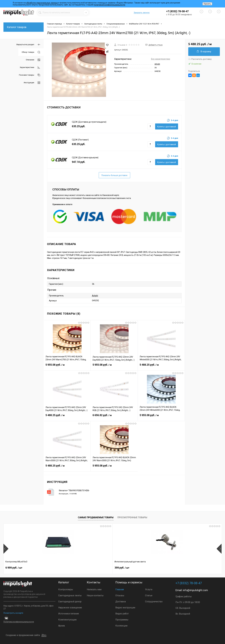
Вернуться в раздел (28, 45)
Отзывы (120, 595)
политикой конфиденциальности (109, 5)
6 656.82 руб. (114, 417)
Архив (62, 626)
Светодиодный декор (70, 602)
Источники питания (69, 614)
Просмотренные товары (132, 517)
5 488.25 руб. (161, 366)
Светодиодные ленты (70, 595)
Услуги (149, 589)
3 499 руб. (101, 568)
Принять (207, 4)
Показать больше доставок (114, 175)
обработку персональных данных (42, 3)
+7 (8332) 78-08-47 (177, 11)
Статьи (149, 595)
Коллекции (121, 626)
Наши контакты (95, 595)
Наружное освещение (70, 608)
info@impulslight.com (195, 590)
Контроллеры (66, 589)
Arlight (157, 64)
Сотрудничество (154, 602)
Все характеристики (161, 59)
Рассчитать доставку (200, 59)
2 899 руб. (145, 568)
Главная (120, 589)
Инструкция (32, 83)
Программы (122, 620)
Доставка (121, 602)
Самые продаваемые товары (96, 517)
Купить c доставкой (167, 127)
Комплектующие (67, 620)
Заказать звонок (142, 13)
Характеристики (30, 67)
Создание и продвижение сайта (26, 635)
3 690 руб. (188, 568)
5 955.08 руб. (67, 366)
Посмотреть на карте (13, 613)
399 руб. (56, 568)
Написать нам (94, 589)
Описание (33, 60)
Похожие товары (30, 75)
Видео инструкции (125, 608)
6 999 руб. (14, 568)
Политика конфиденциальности (19, 622)
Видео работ (122, 614)
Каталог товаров (24, 27)
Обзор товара (31, 52)
